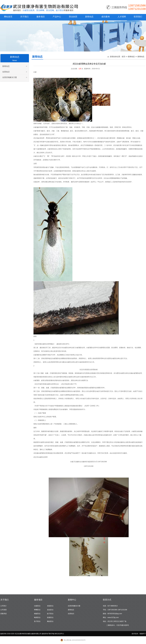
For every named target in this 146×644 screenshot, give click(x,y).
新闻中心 (72, 600)
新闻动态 (89, 17)
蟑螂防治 (37, 610)
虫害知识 (6, 72)
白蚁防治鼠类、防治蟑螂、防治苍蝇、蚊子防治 (43, 10)
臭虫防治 (50, 610)
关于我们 (24, 17)
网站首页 (8, 17)
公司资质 (4, 610)
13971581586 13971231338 (137, 7)
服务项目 (41, 17)
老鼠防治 (50, 606)
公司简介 (4, 606)
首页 (123, 57)
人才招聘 (122, 17)
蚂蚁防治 (37, 614)
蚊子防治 (50, 614)
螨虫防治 (50, 621)
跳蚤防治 (50, 617)
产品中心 (57, 17)
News (15, 60)
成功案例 (106, 17)
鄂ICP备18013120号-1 (56, 634)
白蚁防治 (37, 606)
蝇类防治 (37, 617)
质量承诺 (4, 614)
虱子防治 (37, 621)
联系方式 (107, 600)
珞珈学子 (143, 634)
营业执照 (73, 17)
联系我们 (138, 17)
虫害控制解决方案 (10, 77)
